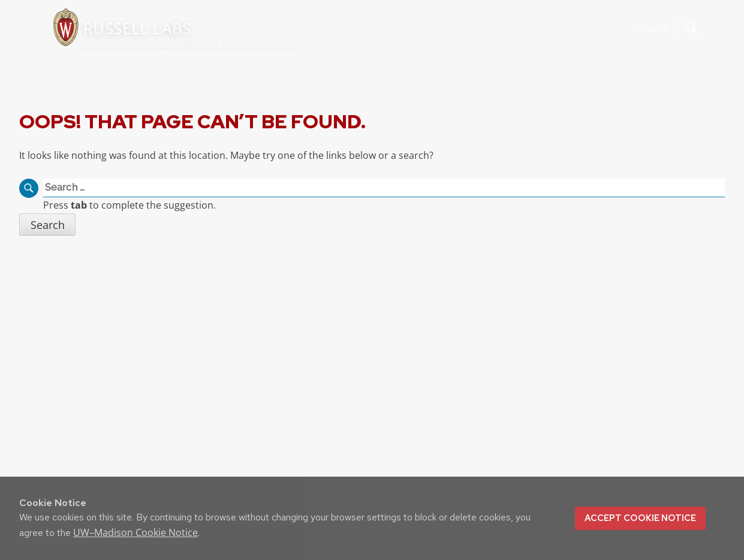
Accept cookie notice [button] (640, 518)
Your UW (654, 28)
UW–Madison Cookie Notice (135, 532)
